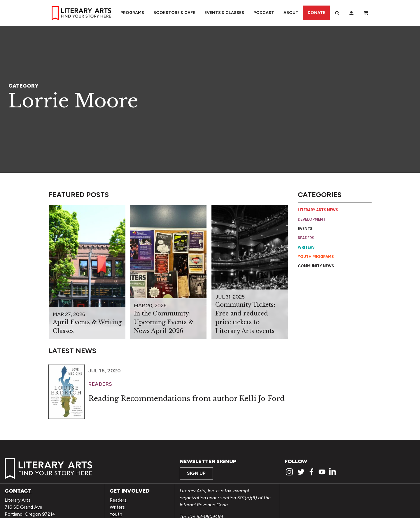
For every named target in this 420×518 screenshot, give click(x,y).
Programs (132, 13)
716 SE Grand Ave (23, 507)
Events (305, 229)
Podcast (264, 13)
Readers (306, 238)
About (291, 13)
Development (312, 219)
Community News (316, 266)
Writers (306, 247)
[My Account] (351, 13)
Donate (316, 13)
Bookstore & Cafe (174, 13)
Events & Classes (224, 13)
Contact (18, 491)
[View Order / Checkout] (366, 13)
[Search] (337, 13)
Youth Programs (316, 257)
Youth (116, 514)
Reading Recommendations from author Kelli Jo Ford (187, 398)
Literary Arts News (318, 210)
